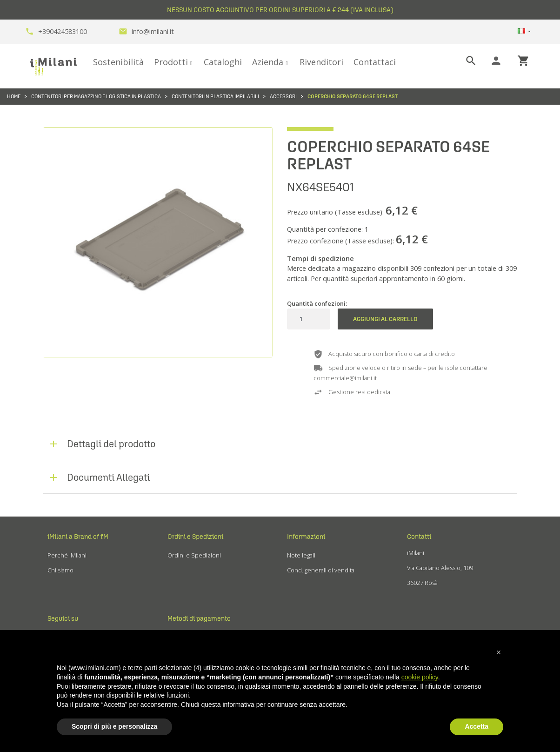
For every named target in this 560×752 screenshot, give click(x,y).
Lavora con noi (67, 600)
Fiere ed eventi (68, 585)
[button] (499, 652)
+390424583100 (56, 31)
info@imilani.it (146, 31)
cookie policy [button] (420, 677)
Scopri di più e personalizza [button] (114, 726)
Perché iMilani (67, 555)
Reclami (178, 570)
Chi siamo (60, 570)
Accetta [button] (477, 726)
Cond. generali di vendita (321, 570)
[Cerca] (463, 61)
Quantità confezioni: (317, 303)
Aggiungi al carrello (385, 319)
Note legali (301, 555)
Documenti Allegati (108, 477)
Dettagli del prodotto (111, 444)
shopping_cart (523, 61)
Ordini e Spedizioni (194, 555)
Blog (53, 615)
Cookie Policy (305, 600)
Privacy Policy (305, 585)
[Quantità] (301, 319)
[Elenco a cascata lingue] (524, 32)
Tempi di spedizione (320, 258)
